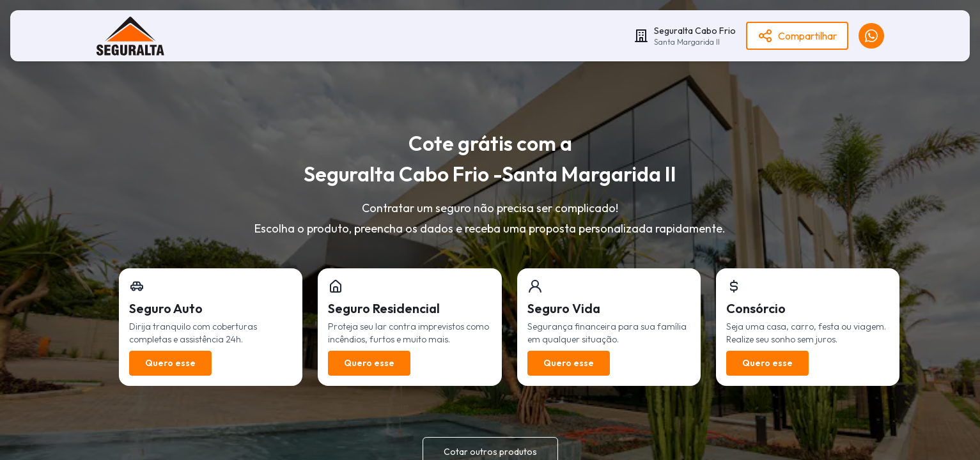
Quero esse (170, 363)
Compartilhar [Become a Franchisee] (797, 36)
